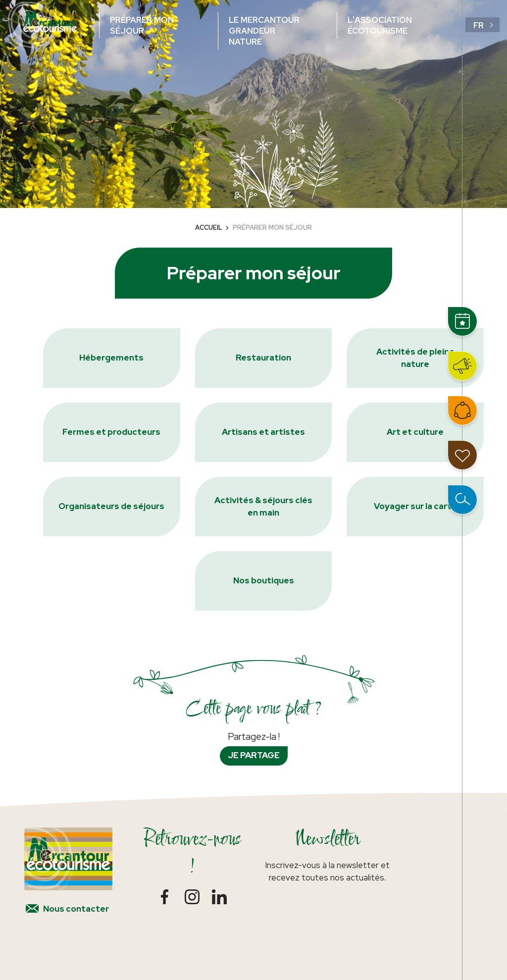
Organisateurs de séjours (111, 506)
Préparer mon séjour (142, 25)
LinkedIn (219, 897)
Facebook (165, 897)
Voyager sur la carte (415, 506)
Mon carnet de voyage (462, 455)
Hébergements (111, 358)
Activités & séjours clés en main (263, 507)
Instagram (192, 897)
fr (479, 25)
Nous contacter (76, 909)
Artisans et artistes (263, 432)
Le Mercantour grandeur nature (264, 31)
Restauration (263, 358)
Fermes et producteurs (111, 432)
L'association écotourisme (380, 25)
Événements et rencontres (462, 321)
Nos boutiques (264, 580)
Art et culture (415, 432)
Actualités (462, 366)
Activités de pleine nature (415, 358)
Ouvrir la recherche (462, 500)
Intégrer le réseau (462, 411)
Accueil (209, 228)
